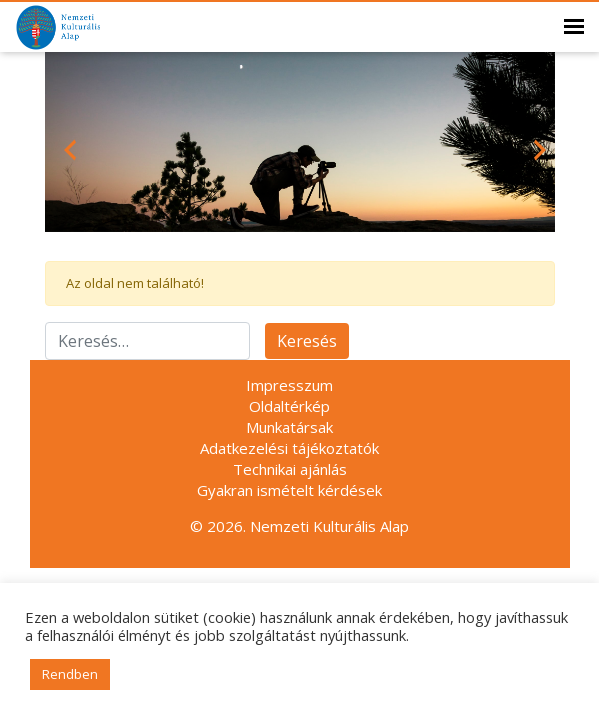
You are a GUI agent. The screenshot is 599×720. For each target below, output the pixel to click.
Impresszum (289, 385)
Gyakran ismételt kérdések (289, 490)
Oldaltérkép (289, 406)
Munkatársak (289, 427)
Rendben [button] (70, 674)
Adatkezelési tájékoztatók (289, 448)
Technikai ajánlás (290, 469)
